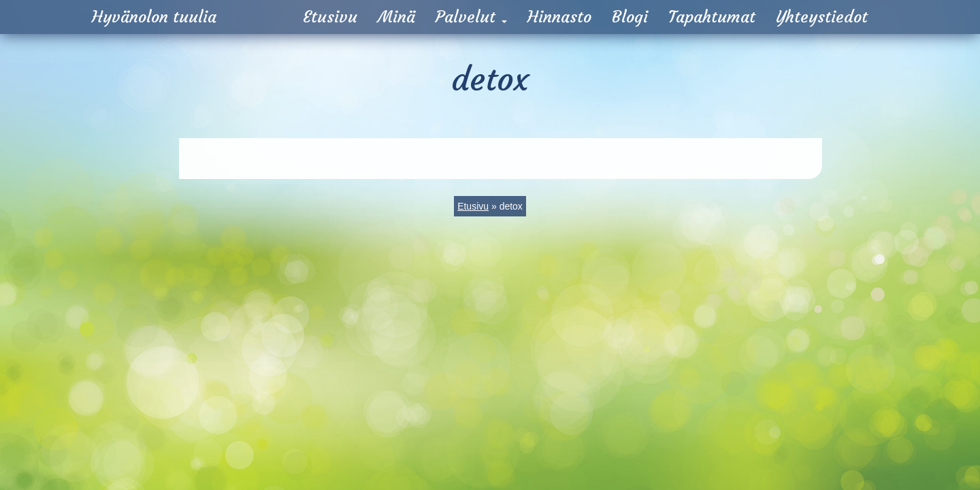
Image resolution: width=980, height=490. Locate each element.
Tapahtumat (712, 17)
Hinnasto (559, 17)
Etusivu (330, 17)
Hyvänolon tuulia (154, 17)
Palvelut (471, 17)
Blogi (630, 17)
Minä (396, 17)
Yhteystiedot (822, 17)
